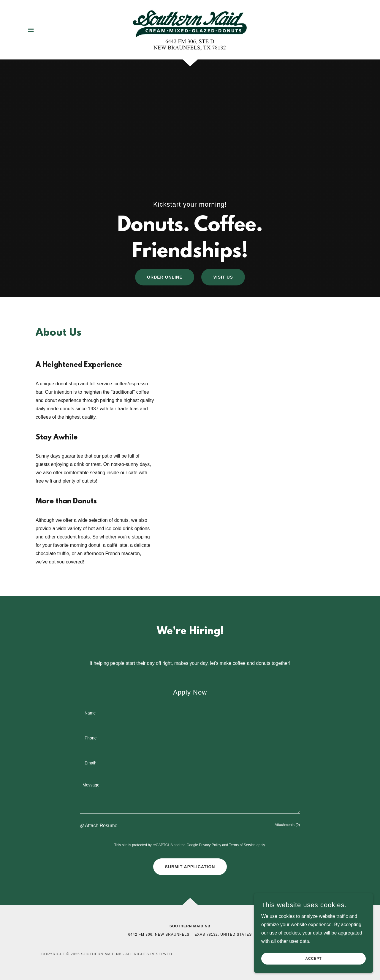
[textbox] (190, 713)
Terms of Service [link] (242, 845)
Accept (313, 959)
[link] (190, 29)
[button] (31, 30)
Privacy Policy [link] (210, 845)
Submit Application (190, 867)
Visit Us (223, 277)
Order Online (165, 277)
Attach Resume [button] (101, 826)
